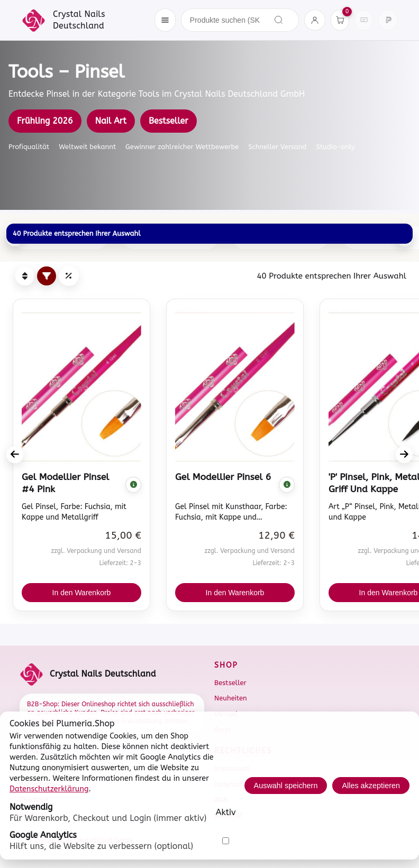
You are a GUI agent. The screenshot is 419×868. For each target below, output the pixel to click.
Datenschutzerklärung (49, 789)
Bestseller (168, 121)
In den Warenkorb (82, 593)
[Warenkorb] (340, 20)
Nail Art (111, 121)
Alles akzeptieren (371, 786)
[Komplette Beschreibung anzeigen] (133, 485)
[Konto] (315, 20)
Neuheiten (231, 698)
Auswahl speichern (286, 786)
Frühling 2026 (45, 121)
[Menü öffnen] (165, 20)
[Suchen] (279, 20)
